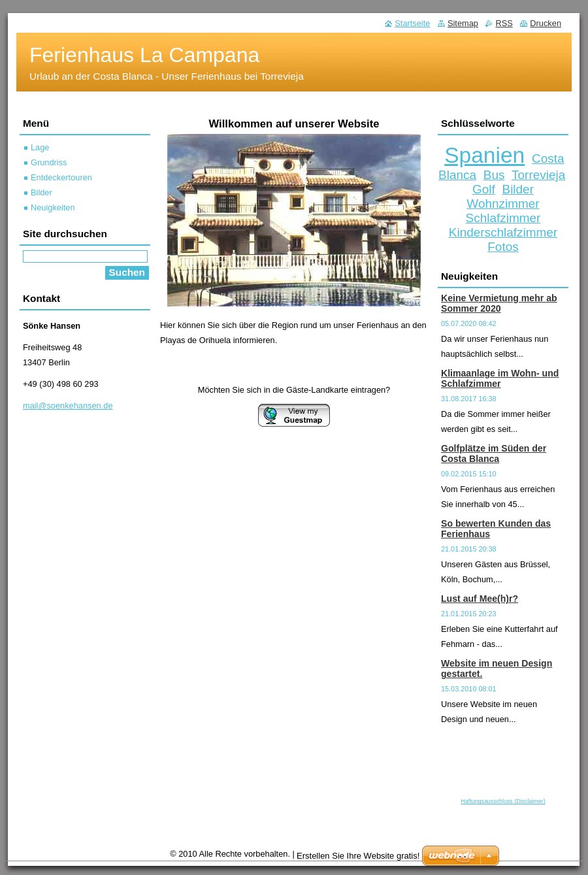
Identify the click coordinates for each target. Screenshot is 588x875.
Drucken (546, 23)
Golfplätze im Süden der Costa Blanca (494, 454)
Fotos (503, 247)
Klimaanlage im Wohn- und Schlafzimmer (500, 378)
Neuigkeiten (53, 207)
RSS (504, 23)
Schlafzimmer (503, 218)
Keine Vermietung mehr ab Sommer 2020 (499, 303)
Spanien (484, 155)
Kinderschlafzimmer (503, 232)
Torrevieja (538, 175)
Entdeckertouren (61, 177)
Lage (40, 147)
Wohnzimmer (503, 204)
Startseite (412, 23)
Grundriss (49, 162)
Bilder (517, 189)
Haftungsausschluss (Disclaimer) (503, 801)
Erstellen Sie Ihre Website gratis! (358, 856)
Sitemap (463, 23)
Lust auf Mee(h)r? (480, 599)
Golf (484, 189)
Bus (494, 175)
